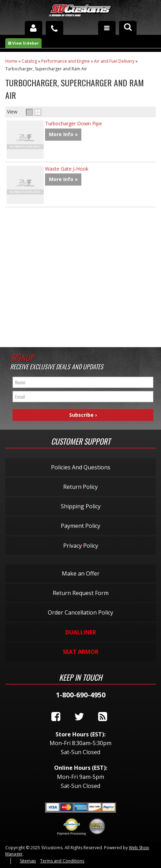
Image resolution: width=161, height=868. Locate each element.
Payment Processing (71, 834)
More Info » (63, 134)
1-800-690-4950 (81, 695)
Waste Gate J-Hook (67, 169)
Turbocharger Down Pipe (74, 123)
